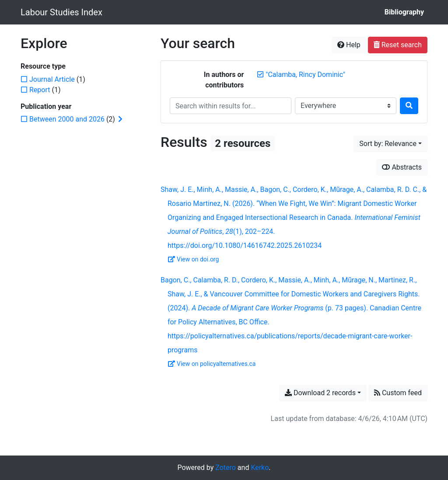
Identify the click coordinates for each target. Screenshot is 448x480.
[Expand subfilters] (120, 119)
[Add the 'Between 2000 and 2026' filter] (67, 119)
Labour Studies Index (61, 12)
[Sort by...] (390, 144)
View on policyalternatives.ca (212, 364)
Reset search (398, 45)
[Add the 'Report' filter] (40, 90)
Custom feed (398, 393)
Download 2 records (320, 393)
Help (349, 45)
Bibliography (404, 12)
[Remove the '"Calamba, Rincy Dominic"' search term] (305, 75)
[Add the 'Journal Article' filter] (52, 79)
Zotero (226, 468)
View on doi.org (193, 259)
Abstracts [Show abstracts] (402, 167)
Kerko (260, 468)
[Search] (409, 106)
